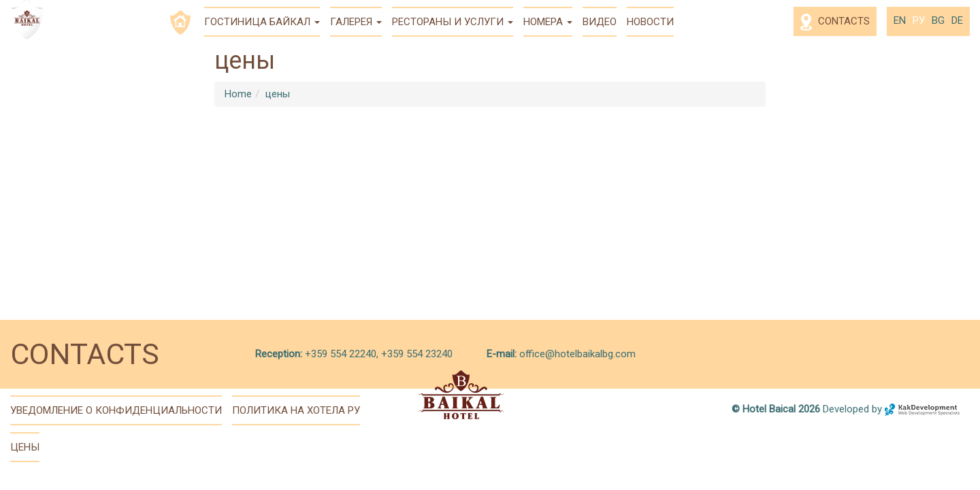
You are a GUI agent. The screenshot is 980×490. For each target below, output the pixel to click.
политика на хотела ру (296, 410)
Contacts (835, 22)
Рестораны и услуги (453, 22)
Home (238, 94)
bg (938, 20)
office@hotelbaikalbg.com (577, 354)
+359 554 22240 (339, 354)
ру (919, 20)
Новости (650, 22)
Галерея (356, 22)
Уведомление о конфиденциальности (116, 410)
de (957, 20)
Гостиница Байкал (262, 22)
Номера (548, 22)
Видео (600, 22)
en (900, 20)
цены (278, 94)
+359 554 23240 (417, 354)
